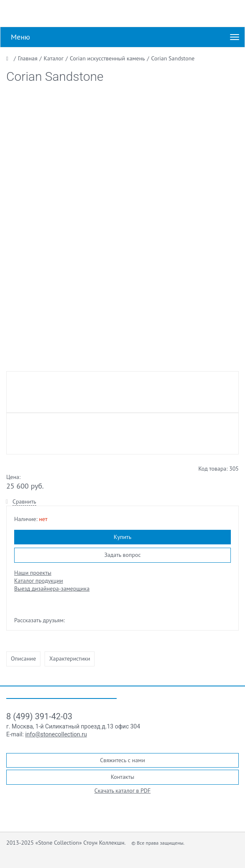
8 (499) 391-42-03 (39, 716)
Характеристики (70, 658)
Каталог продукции (39, 581)
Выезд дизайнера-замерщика (52, 589)
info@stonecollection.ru (56, 734)
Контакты (123, 777)
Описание (23, 658)
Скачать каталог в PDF (123, 791)
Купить (122, 537)
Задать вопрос (122, 555)
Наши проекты (33, 573)
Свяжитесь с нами (122, 760)
